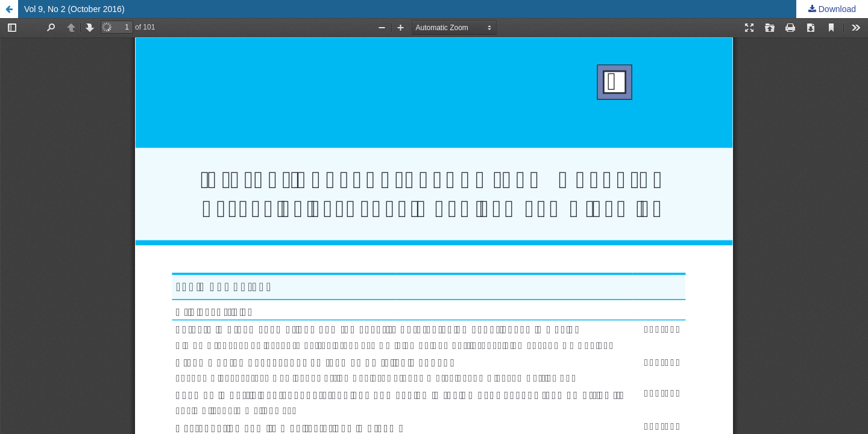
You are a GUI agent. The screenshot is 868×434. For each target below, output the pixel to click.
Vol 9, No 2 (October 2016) (74, 9)
